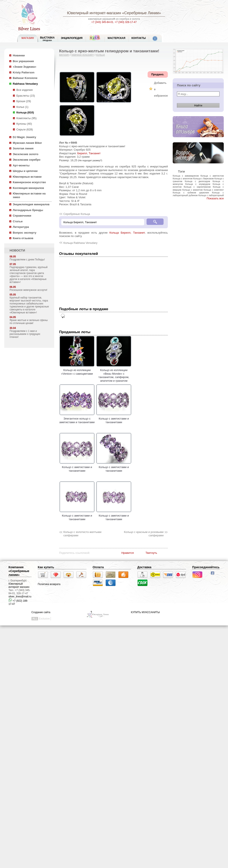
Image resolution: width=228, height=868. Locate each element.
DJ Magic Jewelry (24, 137)
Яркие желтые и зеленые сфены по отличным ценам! (29, 322)
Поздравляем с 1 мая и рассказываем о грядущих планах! (25, 334)
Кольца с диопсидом (197, 181)
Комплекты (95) (26, 118)
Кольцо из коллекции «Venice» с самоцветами (77, 370)
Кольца (100, 55)
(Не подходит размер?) (90, 160)
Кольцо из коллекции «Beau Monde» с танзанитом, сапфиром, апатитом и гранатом (114, 374)
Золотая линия (23, 148)
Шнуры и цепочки (25, 171)
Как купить (46, 567)
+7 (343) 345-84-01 (102, 22)
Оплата (98, 567)
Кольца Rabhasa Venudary (80, 243)
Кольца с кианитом (192, 190)
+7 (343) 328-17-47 (126, 22)
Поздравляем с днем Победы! (27, 260)
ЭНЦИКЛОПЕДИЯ (72, 38)
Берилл (82, 153)
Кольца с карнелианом (197, 187)
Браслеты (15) (26, 96)
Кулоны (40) (24, 124)
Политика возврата (49, 584)
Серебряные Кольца (77, 214)
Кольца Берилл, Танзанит (127, 233)
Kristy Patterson (24, 72)
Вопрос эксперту (25, 233)
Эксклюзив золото (26, 154)
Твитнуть (151, 553)
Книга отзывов (23, 238)
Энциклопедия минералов (31, 204)
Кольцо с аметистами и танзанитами (114, 419)
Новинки (19, 55)
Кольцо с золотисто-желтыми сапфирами (82, 534)
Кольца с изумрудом (198, 184)
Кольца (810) (25, 112)
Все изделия (24, 90)
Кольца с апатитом (183, 178)
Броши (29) (24, 101)
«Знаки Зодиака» (25, 67)
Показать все (215, 198)
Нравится (128, 553)
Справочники (22, 216)
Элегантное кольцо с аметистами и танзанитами (77, 419)
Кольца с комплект (214, 190)
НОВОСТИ (17, 250)
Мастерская (116, 38)
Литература (21, 227)
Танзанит (95, 153)
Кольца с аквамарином (186, 176)
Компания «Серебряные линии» (19, 571)
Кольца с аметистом (212, 176)
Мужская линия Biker (27, 143)
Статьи (18, 221)
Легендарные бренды (28, 210)
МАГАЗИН (28, 38)
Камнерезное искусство (29, 182)
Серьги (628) (25, 129)
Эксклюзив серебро (27, 160)
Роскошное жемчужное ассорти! (28, 290)
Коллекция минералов (28, 188)
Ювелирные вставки (27, 177)
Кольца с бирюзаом (203, 178)
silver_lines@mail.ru (20, 597)
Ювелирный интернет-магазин (94, 13)
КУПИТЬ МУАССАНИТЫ (145, 612)
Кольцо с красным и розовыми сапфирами (144, 534)
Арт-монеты (21, 165)
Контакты (139, 38)
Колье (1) (22, 107)
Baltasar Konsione (25, 78)
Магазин (64, 55)
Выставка (47, 39)
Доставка (144, 567)
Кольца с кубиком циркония (191, 193)
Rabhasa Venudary (25, 84)
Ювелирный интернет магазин (19, 585)
